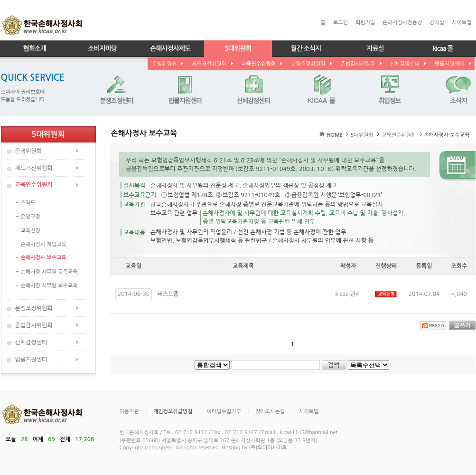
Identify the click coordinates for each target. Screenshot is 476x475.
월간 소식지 (306, 48)
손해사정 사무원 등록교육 (49, 272)
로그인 (341, 23)
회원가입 (365, 23)
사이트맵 (462, 23)
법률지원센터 (452, 64)
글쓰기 (462, 325)
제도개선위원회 (212, 64)
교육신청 (31, 231)
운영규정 (31, 217)
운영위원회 (168, 64)
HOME (335, 135)
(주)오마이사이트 (268, 448)
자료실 (375, 48)
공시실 (437, 23)
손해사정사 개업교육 (44, 244)
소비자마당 (102, 48)
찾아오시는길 (270, 412)
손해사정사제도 (170, 48)
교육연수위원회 (261, 64)
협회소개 (35, 48)
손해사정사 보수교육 (44, 258)
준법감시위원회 (360, 64)
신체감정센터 (408, 64)
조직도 (28, 203)
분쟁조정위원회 (311, 64)
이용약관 (129, 412)
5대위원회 (238, 48)
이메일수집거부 (224, 412)
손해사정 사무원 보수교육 (49, 286)
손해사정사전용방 (402, 23)
